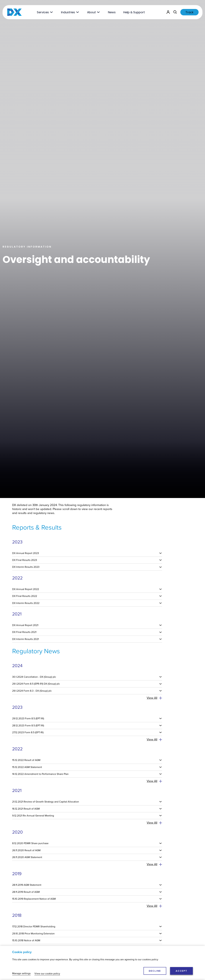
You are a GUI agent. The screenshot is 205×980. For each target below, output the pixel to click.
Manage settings (21, 974)
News (112, 12)
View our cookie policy (47, 974)
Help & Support (134, 12)
